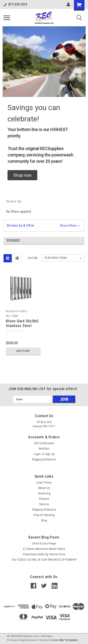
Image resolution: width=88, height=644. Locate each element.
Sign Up (50, 454)
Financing (44, 493)
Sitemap (46, 636)
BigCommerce (29, 640)
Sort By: (33, 258)
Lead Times (44, 483)
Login (37, 454)
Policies (44, 499)
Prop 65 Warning (44, 515)
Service (44, 504)
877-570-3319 (15, 4)
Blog (44, 520)
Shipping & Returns (44, 460)
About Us (44, 488)
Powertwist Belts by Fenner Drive (44, 554)
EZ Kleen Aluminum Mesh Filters (44, 549)
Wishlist (44, 449)
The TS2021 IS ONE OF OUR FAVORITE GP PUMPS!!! (44, 560)
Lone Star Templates (65, 640)
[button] (22, 175)
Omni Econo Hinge (44, 544)
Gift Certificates (44, 443)
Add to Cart (23, 351)
